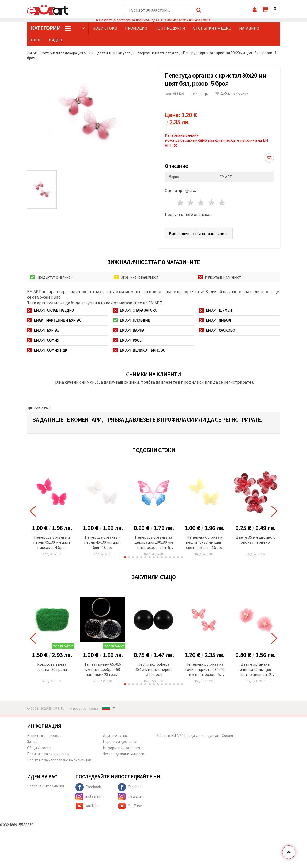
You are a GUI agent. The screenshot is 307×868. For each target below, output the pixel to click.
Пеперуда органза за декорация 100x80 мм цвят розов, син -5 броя (154, 543)
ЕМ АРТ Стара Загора (135, 311)
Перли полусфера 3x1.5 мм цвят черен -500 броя (154, 670)
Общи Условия (39, 748)
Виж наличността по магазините (199, 234)
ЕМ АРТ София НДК (47, 350)
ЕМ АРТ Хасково (217, 331)
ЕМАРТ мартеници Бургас (54, 321)
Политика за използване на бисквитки (59, 760)
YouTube (87, 806)
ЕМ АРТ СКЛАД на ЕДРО (50, 311)
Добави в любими (232, 94)
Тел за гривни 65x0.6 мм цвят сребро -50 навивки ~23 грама (103, 670)
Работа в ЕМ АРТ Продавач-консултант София (194, 736)
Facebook (88, 787)
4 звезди (212, 203)
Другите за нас (115, 736)
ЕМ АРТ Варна (129, 331)
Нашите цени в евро (44, 736)
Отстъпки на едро (212, 28)
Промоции (136, 28)
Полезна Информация (46, 786)
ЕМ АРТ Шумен (215, 311)
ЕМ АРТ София (43, 341)
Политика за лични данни (48, 754)
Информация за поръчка (123, 748)
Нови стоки (105, 28)
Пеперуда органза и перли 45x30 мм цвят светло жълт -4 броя (204, 542)
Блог (36, 40)
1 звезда (180, 203)
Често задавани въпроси (123, 754)
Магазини (249, 28)
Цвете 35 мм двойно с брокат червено (255, 540)
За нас (32, 742)
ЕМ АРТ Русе (127, 341)
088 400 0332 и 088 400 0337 (187, 20)
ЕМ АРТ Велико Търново (139, 350)
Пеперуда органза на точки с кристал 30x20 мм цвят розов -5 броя (204, 670)
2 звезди (191, 203)
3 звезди (201, 203)
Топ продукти (170, 28)
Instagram (88, 797)
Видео (55, 40)
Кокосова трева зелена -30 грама (52, 667)
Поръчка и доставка (120, 742)
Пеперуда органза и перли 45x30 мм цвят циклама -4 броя (52, 542)
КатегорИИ (51, 28)
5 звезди (222, 203)
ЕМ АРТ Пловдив (132, 321)
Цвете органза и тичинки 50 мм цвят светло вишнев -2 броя (255, 670)
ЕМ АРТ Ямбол (215, 321)
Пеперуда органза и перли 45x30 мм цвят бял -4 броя (103, 542)
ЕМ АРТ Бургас (43, 331)
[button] (125, 558)
